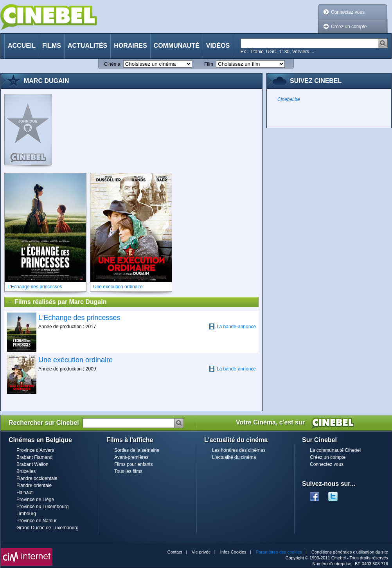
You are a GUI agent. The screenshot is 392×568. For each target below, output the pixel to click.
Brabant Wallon (32, 464)
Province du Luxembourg (42, 507)
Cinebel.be (289, 99)
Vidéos (218, 46)
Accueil (22, 46)
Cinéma (112, 64)
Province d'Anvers (35, 450)
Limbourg (26, 514)
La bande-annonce (232, 326)
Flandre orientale (34, 485)
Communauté (177, 46)
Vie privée (201, 552)
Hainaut (24, 493)
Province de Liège (35, 500)
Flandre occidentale (37, 478)
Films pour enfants (134, 464)
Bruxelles (26, 471)
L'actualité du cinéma (234, 457)
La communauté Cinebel (335, 450)
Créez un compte (349, 27)
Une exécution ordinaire (76, 360)
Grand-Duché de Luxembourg (48, 528)
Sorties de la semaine (137, 450)
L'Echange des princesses (79, 318)
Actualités (87, 46)
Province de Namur (37, 521)
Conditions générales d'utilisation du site (350, 552)
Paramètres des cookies (279, 552)
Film (209, 64)
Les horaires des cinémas (239, 450)
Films (52, 46)
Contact (175, 552)
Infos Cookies (233, 552)
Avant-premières (131, 457)
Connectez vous (348, 12)
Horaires (130, 46)
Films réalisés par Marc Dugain (57, 302)
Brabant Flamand (34, 457)
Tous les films (128, 471)
